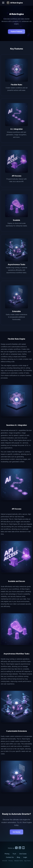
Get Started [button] (16, 832)
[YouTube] (23, 848)
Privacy (11, 861)
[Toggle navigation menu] (3, 3)
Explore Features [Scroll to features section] (17, 31)
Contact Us (10, 857)
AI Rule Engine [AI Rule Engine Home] (15, 3)
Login (25, 857)
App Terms (27, 861)
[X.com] (16, 848)
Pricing (7, 854)
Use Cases (23, 854)
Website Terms (19, 861)
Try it (14, 854)
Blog (18, 857)
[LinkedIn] (20, 848)
